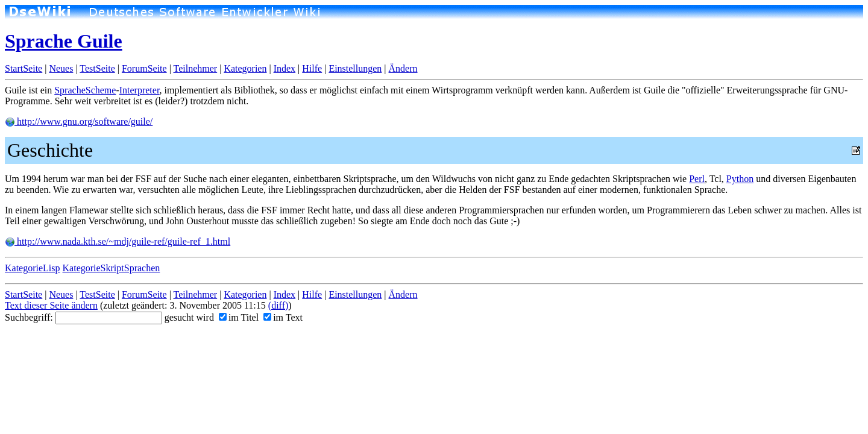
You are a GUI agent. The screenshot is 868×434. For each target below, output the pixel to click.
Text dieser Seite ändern (51, 305)
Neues (61, 68)
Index (285, 68)
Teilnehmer (196, 68)
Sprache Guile (64, 41)
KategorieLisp (33, 268)
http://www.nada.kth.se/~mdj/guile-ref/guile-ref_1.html (118, 241)
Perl (697, 179)
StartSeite (24, 68)
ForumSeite (144, 68)
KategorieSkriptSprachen (112, 268)
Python (740, 179)
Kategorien (245, 68)
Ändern (403, 68)
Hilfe (312, 68)
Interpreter (140, 90)
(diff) (278, 305)
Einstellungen (355, 68)
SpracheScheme (85, 90)
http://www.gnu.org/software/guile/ (79, 121)
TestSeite (97, 68)
